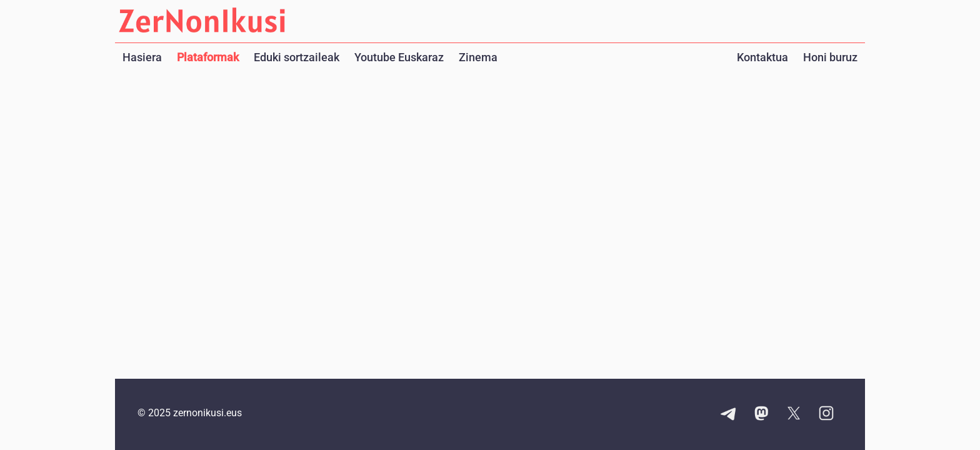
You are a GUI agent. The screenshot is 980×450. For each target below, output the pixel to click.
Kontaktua (762, 57)
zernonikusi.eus (207, 413)
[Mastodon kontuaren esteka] (761, 414)
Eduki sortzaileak (297, 57)
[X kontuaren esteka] (794, 414)
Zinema (478, 57)
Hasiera (142, 57)
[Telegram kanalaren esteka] (729, 414)
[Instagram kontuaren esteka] (826, 414)
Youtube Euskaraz (399, 57)
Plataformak (208, 57)
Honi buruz (830, 57)
